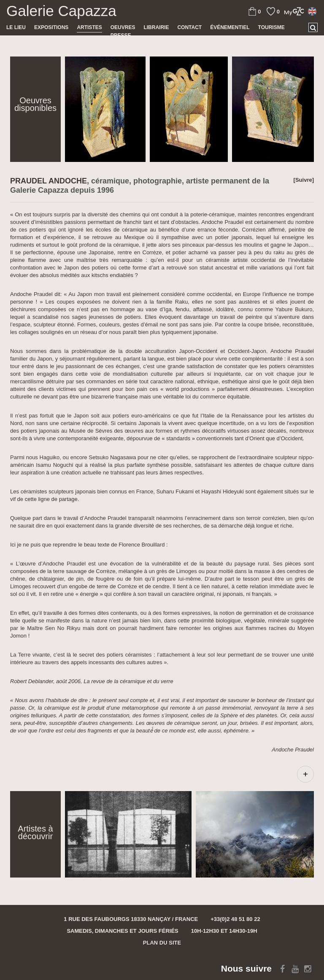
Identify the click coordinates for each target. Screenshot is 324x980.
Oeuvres (123, 27)
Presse (121, 35)
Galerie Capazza (61, 11)
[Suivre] (304, 180)
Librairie (156, 27)
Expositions (51, 27)
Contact (189, 27)
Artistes (89, 27)
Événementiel (230, 27)
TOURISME (271, 27)
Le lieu (16, 27)
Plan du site (162, 943)
